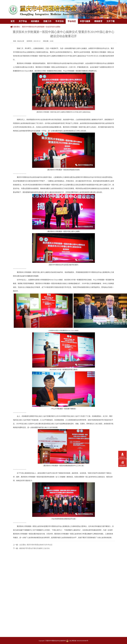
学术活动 (60, 21)
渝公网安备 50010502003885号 (79, 641)
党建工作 (47, 21)
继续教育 (98, 21)
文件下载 (111, 21)
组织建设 (35, 21)
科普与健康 (85, 21)
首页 (13, 21)
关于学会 (23, 21)
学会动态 (72, 21)
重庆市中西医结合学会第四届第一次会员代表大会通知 (41, 27)
